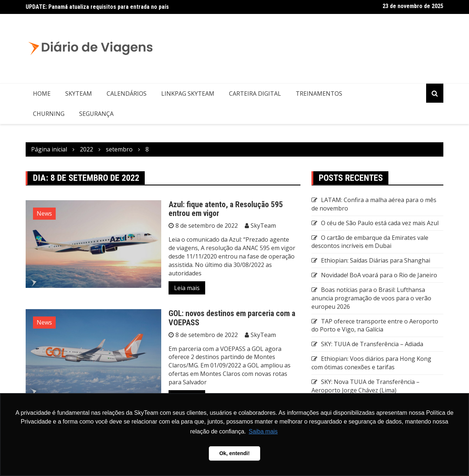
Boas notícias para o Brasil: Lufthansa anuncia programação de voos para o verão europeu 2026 (371, 298)
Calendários (127, 94)
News (44, 213)
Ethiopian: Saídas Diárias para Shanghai (376, 260)
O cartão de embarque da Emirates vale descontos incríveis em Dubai (370, 242)
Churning (49, 114)
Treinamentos (319, 94)
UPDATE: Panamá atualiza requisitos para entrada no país (97, 7)
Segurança (96, 114)
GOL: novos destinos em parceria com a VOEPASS (232, 318)
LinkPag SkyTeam (188, 94)
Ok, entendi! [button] (234, 453)
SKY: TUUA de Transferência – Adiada (372, 344)
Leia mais (187, 288)
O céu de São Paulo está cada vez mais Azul (380, 223)
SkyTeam (79, 94)
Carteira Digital (255, 94)
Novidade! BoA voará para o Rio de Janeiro (379, 275)
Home (42, 94)
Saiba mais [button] (263, 431)
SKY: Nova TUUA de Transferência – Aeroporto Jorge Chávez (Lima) (365, 386)
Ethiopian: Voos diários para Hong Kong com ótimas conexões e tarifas (371, 363)
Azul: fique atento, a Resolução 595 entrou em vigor (226, 209)
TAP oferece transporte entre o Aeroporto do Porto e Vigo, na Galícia (375, 325)
